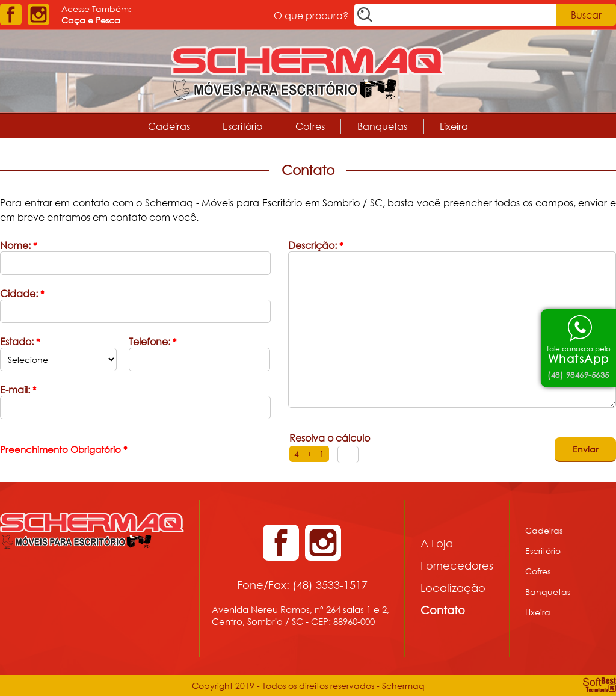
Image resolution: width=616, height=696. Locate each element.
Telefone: (152, 341)
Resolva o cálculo (330, 438)
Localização (453, 588)
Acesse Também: (96, 14)
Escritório (242, 126)
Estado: (20, 341)
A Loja (437, 543)
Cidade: (22, 293)
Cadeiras (169, 126)
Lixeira (454, 126)
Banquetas (382, 126)
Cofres (310, 126)
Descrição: (316, 245)
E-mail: (18, 390)
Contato (443, 610)
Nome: (18, 245)
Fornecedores (457, 565)
